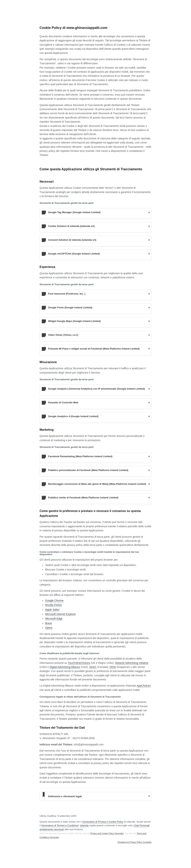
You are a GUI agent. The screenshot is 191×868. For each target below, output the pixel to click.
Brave (49, 623)
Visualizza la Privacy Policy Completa (134, 842)
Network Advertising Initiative (132, 663)
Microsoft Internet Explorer (60, 614)
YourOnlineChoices (79, 663)
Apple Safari (52, 610)
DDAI (113, 667)
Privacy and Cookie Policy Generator (107, 833)
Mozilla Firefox (54, 605)
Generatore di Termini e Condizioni (60, 825)
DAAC (93, 667)
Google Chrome (54, 600)
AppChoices (144, 686)
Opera (49, 628)
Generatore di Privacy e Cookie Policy (103, 822)
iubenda (84, 825)
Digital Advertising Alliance (65, 667)
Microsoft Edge (54, 619)
